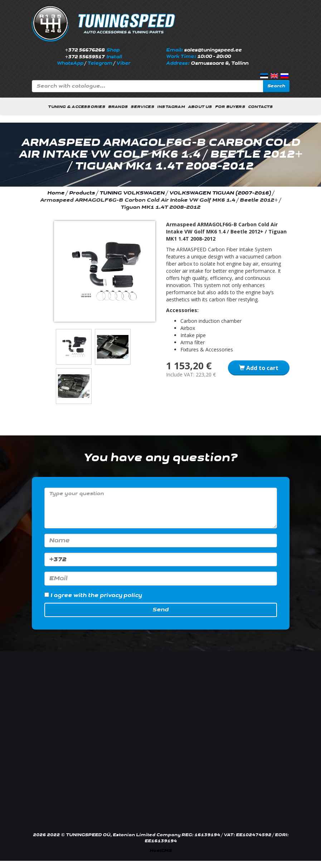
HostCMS (161, 851)
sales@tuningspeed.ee (213, 50)
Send (160, 610)
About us (200, 107)
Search (276, 86)
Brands (118, 107)
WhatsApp (70, 63)
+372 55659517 (85, 57)
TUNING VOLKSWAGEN (132, 193)
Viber (123, 63)
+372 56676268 (85, 50)
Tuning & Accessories (76, 107)
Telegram (100, 63)
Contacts (261, 107)
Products (82, 193)
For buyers (230, 107)
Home (56, 193)
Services (142, 107)
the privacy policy (115, 595)
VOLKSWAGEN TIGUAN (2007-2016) (220, 193)
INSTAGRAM (171, 107)
